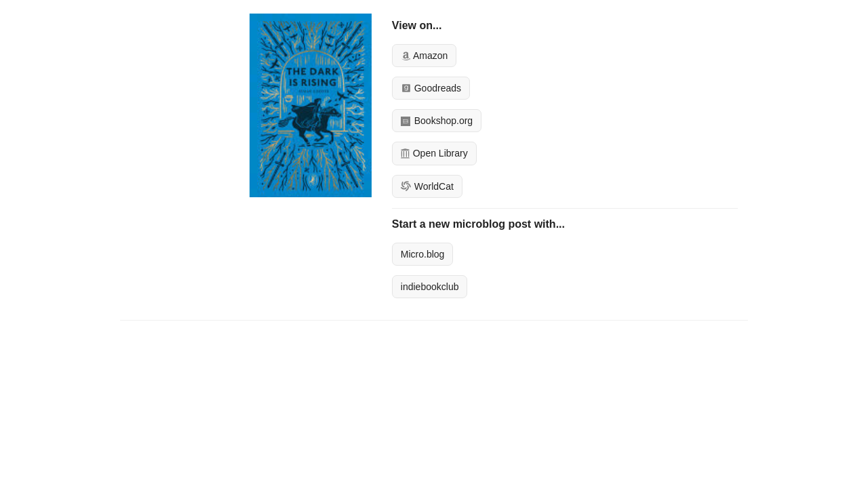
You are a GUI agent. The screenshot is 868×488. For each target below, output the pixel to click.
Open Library (434, 153)
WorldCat (427, 186)
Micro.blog (423, 254)
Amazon (424, 56)
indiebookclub (430, 287)
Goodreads (431, 88)
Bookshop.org (437, 121)
